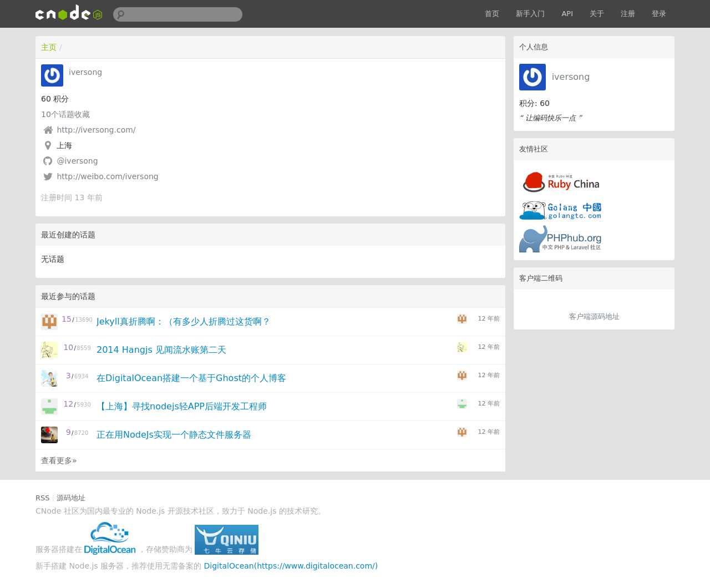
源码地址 (71, 498)
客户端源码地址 (594, 316)
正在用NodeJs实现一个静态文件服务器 (174, 435)
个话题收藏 (65, 114)
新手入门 (530, 14)
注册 (628, 14)
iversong (571, 77)
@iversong (77, 161)
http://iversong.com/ (96, 130)
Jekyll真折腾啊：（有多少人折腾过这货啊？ (184, 321)
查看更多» (59, 460)
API (567, 14)
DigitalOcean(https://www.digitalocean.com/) (291, 566)
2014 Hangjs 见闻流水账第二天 (161, 350)
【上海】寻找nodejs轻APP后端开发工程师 (182, 406)
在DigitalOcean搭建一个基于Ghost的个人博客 (191, 378)
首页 (492, 14)
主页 (49, 47)
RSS (43, 498)
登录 (659, 14)
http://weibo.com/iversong (107, 176)
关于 (597, 14)
